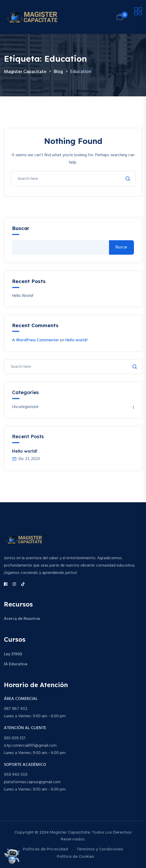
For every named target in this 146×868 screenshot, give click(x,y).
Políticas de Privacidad (45, 849)
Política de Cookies (75, 856)
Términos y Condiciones (100, 849)
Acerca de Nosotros (22, 619)
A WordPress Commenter (36, 340)
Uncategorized (25, 407)
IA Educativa (16, 664)
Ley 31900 (13, 654)
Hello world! (23, 296)
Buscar (21, 228)
